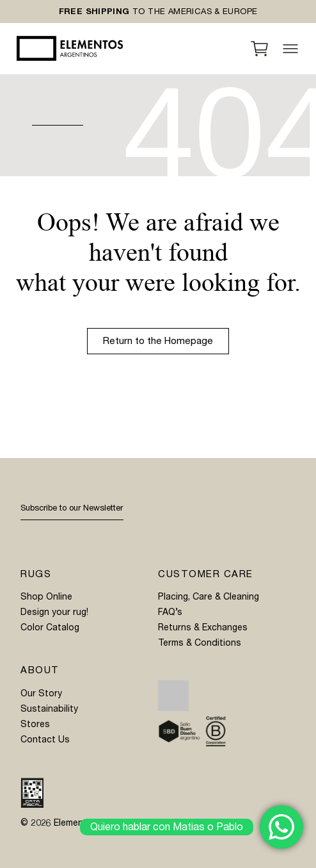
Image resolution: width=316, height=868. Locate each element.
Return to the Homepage (158, 341)
